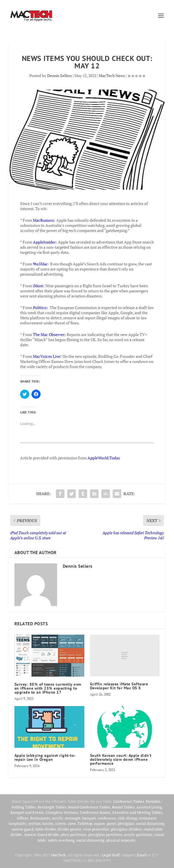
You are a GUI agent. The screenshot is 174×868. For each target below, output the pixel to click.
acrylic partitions (138, 835)
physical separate (121, 840)
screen (61, 823)
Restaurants (40, 818)
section (34, 823)
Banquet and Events (27, 812)
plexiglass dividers (126, 829)
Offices (23, 818)
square (99, 823)
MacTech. (59, 855)
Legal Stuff (111, 855)
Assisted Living (149, 807)
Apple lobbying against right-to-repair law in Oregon (45, 757)
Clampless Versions (62, 812)
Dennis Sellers (59, 76)
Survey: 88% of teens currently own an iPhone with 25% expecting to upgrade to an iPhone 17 (48, 688)
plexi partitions (74, 835)
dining (132, 818)
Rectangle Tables (52, 807)
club (121, 818)
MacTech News (112, 76)
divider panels (69, 829)
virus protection (96, 829)
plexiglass (126, 823)
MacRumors (43, 220)
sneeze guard (23, 829)
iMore (38, 286)
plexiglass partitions (105, 835)
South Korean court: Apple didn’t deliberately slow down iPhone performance (121, 759)
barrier (48, 823)
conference (107, 818)
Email (142, 855)
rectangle (73, 818)
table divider (46, 829)
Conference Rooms (95, 812)
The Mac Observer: (49, 334)
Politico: (40, 308)
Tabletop (85, 823)
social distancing (150, 823)
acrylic (57, 818)
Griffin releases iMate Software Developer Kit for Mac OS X (119, 686)
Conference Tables (129, 801)
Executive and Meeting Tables (138, 812)
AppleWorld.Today (104, 458)
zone (72, 823)
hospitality (18, 823)
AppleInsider (44, 242)
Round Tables (123, 807)
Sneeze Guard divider (42, 835)
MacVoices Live (47, 356)
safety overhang (61, 840)
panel (111, 823)
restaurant (148, 818)
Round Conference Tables (89, 807)
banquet (89, 818)
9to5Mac (40, 264)
